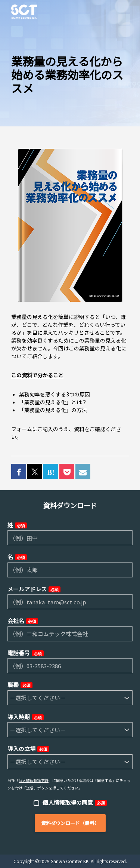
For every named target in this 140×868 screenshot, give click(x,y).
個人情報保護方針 (34, 780)
